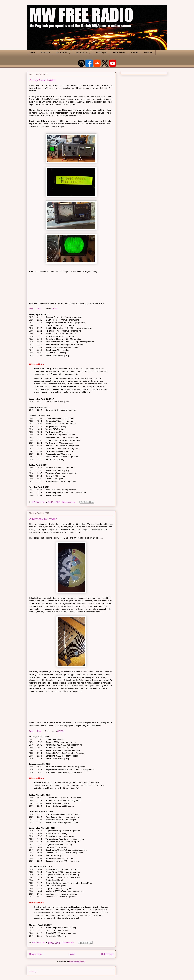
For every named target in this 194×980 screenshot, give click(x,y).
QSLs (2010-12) (63, 52)
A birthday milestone (43, 519)
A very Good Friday (43, 80)
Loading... (33, 971)
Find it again (102, 52)
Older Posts (107, 954)
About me (148, 52)
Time (38, 309)
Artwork (135, 52)
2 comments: (68, 943)
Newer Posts (36, 954)
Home (33, 52)
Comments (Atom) (77, 962)
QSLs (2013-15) (83, 52)
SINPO (55, 309)
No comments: (69, 502)
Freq (31, 309)
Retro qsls (46, 52)
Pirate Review (119, 52)
